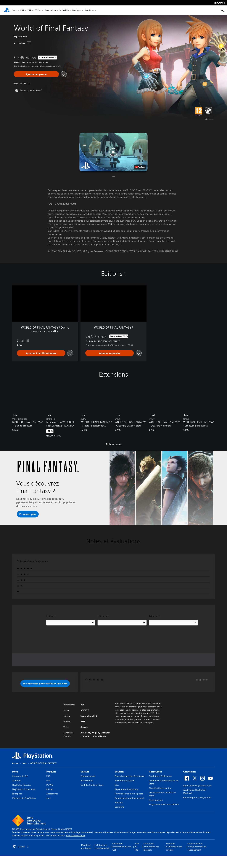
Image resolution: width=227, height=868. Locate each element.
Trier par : (154, 616)
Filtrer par (103, 616)
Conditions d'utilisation (160, 776)
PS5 (22, 10)
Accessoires (50, 10)
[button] (113, 152)
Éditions (51, 616)
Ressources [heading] (155, 772)
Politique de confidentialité (102, 847)
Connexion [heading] (189, 772)
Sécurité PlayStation (125, 781)
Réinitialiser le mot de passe (129, 794)
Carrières (16, 781)
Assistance (89, 10)
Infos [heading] (15, 772)
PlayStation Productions (24, 789)
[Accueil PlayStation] (7, 10)
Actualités (64, 10)
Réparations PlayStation (127, 789)
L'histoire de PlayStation (24, 798)
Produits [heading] (51, 772)
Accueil (16, 763)
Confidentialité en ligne (92, 785)
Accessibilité (87, 781)
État (117, 785)
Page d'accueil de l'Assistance (130, 776)
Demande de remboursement (129, 798)
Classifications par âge (160, 788)
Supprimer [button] (202, 680)
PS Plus (38, 10)
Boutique (77, 10)
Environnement (88, 776)
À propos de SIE (20, 776)
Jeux (15, 10)
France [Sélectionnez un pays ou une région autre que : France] (21, 847)
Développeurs (156, 800)
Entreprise (17, 794)
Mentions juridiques (86, 847)
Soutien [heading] (119, 772)
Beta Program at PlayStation (197, 797)
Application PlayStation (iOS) (197, 786)
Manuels (119, 802)
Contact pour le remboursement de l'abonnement (197, 847)
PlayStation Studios (22, 785)
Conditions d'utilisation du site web (122, 847)
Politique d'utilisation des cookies (174, 847)
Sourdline (119, 807)
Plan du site (137, 847)
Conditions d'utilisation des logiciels (151, 847)
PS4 (29, 10)
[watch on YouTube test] (140, 167)
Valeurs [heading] (85, 772)
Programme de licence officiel (164, 804)
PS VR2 (50, 785)
